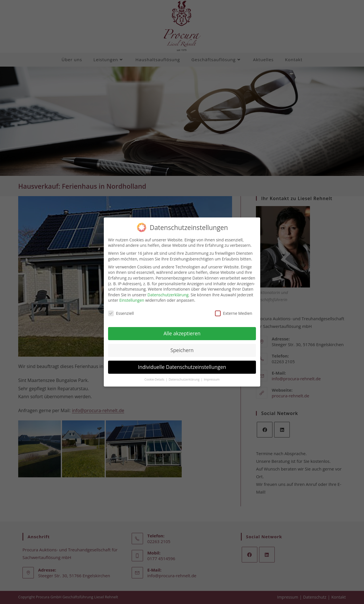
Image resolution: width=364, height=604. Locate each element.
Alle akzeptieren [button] (182, 328)
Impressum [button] (212, 375)
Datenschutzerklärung (168, 290)
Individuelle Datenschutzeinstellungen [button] (182, 362)
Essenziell (121, 308)
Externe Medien (234, 308)
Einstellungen (132, 295)
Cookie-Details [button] (155, 375)
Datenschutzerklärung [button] (184, 375)
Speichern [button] (182, 345)
